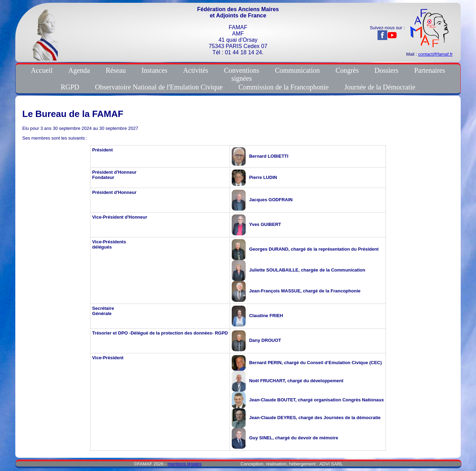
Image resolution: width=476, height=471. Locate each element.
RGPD (70, 87)
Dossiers (386, 70)
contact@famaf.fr (435, 54)
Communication (297, 70)
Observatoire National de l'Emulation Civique (159, 87)
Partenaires (430, 70)
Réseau (116, 70)
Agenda (79, 70)
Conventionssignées (242, 74)
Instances (154, 70)
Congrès (347, 70)
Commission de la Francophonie (283, 87)
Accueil (42, 70)
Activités (196, 70)
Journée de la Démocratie (380, 87)
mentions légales (185, 464)
